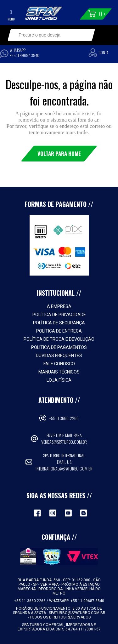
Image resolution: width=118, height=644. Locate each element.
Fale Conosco (59, 364)
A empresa (59, 306)
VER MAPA (50, 584)
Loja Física (59, 380)
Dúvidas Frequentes (59, 356)
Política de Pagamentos (59, 347)
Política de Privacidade (59, 315)
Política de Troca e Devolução (59, 339)
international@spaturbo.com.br (64, 468)
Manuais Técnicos (59, 372)
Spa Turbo (43, 13)
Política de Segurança (59, 323)
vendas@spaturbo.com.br (64, 442)
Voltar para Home (59, 154)
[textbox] (47, 35)
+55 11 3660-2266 (64, 418)
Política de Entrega (59, 331)
